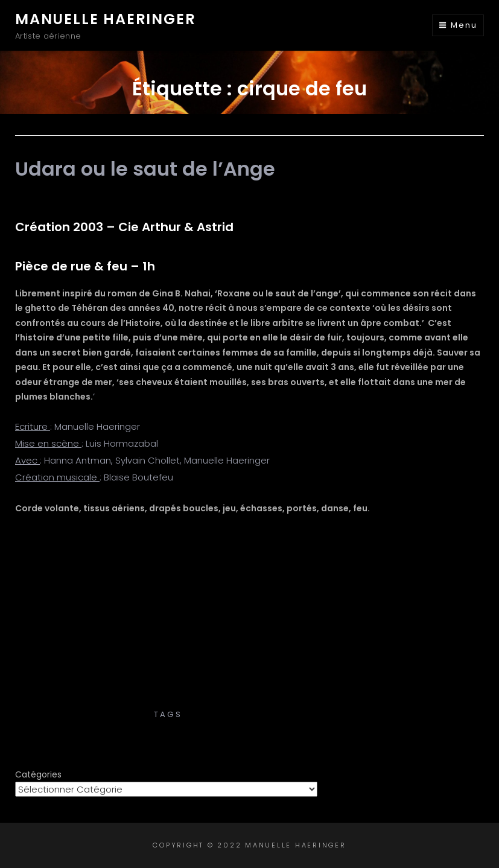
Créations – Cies (250, 702)
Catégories (38, 774)
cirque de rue (304, 714)
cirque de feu (223, 714)
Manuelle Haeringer (105, 19)
